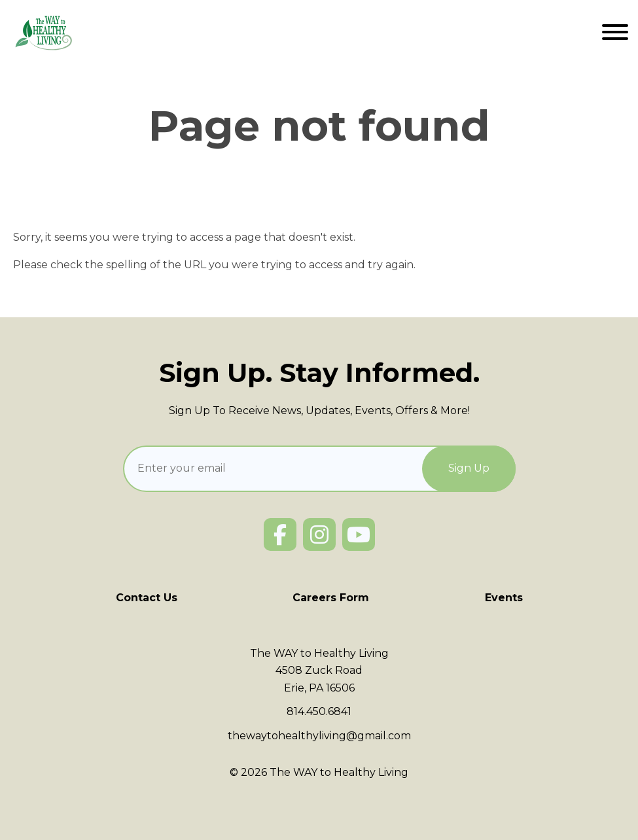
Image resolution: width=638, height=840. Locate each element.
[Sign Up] (469, 468)
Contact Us (147, 598)
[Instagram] (319, 534)
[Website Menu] (615, 33)
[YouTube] (359, 534)
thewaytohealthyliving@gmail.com (319, 736)
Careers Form (331, 598)
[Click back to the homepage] (45, 33)
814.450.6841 (319, 711)
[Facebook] (280, 534)
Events (504, 598)
